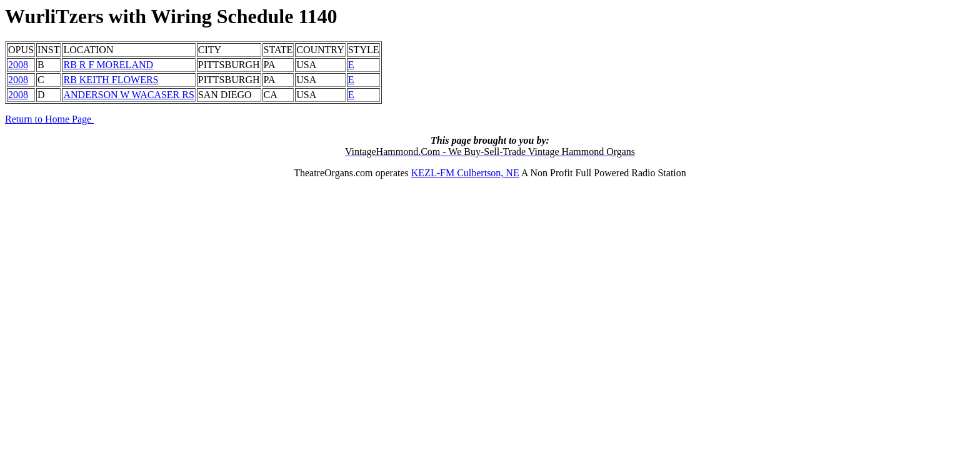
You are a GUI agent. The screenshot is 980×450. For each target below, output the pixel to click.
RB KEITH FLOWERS (111, 80)
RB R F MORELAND (108, 65)
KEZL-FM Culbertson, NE (465, 173)
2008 (18, 65)
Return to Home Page (49, 119)
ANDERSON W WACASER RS (128, 95)
